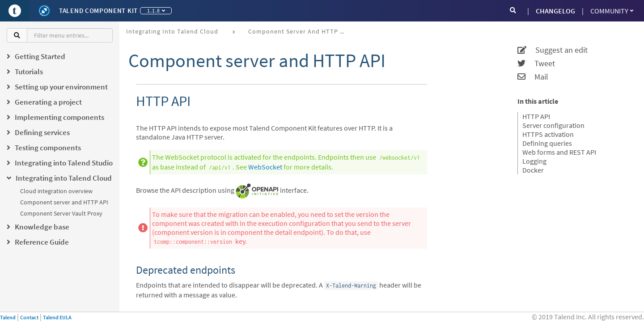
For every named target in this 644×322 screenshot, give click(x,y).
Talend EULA (57, 317)
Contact (29, 317)
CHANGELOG (555, 11)
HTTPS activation (548, 134)
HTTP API (536, 116)
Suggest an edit (553, 50)
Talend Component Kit (98, 11)
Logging (534, 161)
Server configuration (553, 125)
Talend (8, 317)
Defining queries (547, 143)
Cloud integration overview (56, 191)
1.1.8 (156, 11)
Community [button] (612, 11)
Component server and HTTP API (64, 202)
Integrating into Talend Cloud (172, 31)
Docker (533, 170)
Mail (533, 77)
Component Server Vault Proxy (61, 213)
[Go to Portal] (15, 11)
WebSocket (265, 167)
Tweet (536, 64)
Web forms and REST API (559, 152)
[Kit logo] (44, 11)
